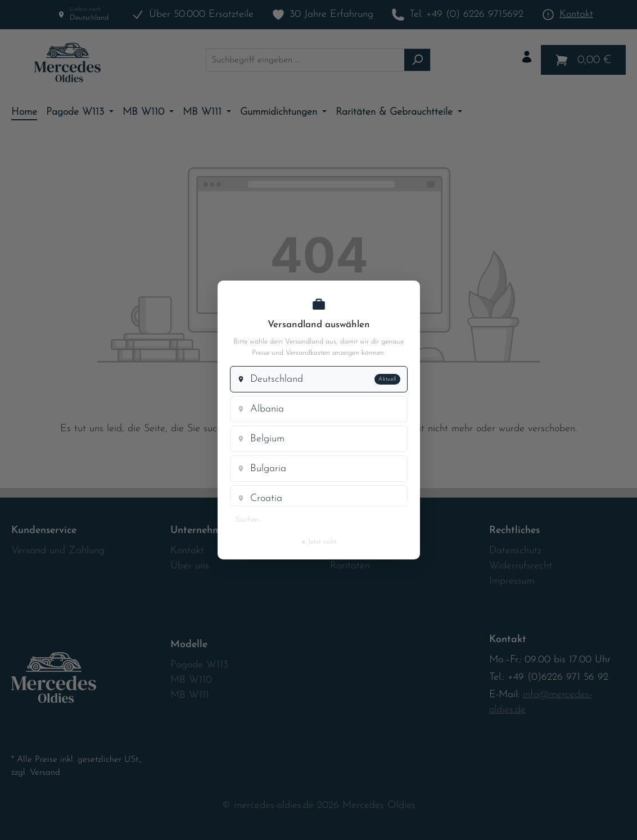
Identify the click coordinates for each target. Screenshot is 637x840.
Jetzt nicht (319, 540)
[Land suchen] (319, 520)
